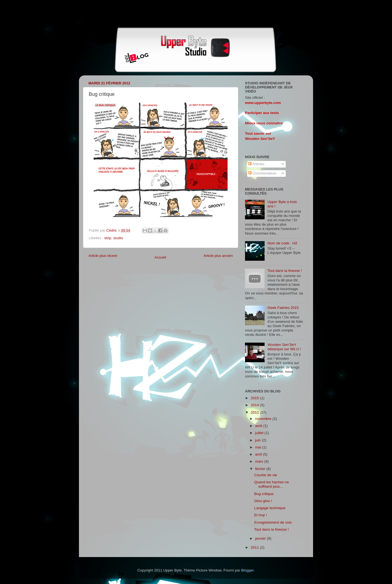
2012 (255, 412)
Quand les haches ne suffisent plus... (272, 484)
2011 (255, 547)
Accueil (160, 257)
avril (259, 454)
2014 (255, 405)
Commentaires (262, 173)
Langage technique (270, 508)
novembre (264, 419)
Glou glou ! (263, 501)
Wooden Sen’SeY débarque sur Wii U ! (284, 347)
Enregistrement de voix (273, 522)
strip (108, 238)
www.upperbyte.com (263, 103)
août (259, 426)
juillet (260, 433)
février (261, 469)
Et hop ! (261, 515)
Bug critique (264, 494)
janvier (261, 538)
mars (260, 461)
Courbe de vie (266, 475)
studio (118, 238)
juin (258, 440)
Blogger (247, 570)
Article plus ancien (218, 256)
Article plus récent (103, 256)
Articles (256, 164)
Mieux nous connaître (264, 123)
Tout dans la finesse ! (285, 271)
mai (259, 447)
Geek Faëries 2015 (283, 308)
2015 (255, 398)
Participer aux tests (262, 113)
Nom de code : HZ (282, 243)
